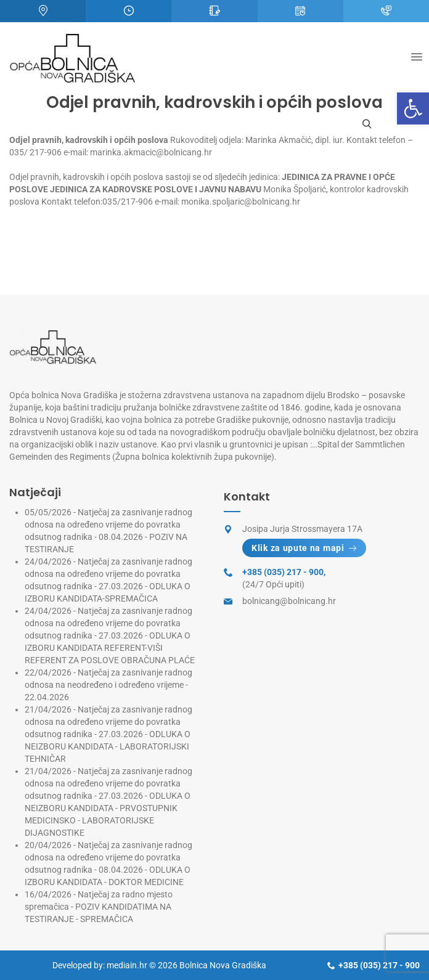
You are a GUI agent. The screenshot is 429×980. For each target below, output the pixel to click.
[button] (413, 108)
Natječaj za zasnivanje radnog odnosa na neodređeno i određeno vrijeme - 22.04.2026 (108, 685)
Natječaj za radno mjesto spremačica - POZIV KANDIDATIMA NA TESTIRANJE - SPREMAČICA (99, 907)
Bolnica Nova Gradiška (223, 965)
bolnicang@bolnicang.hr (289, 601)
